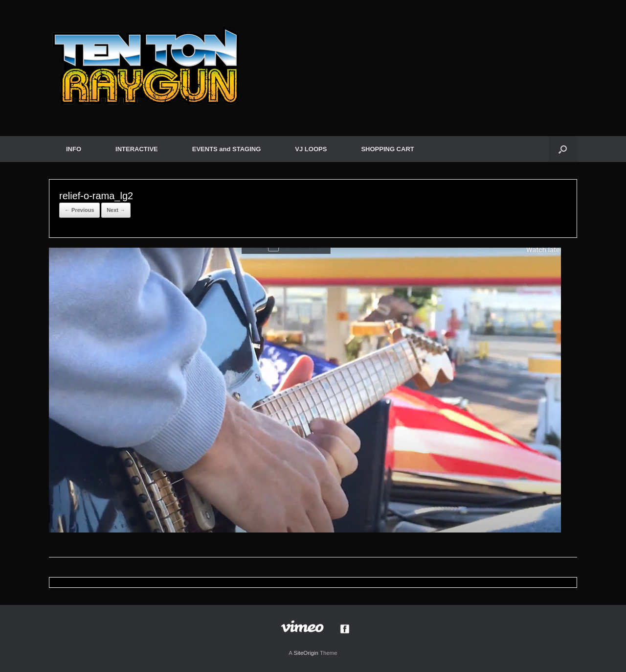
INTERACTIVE (137, 149)
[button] (563, 149)
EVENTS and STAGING (227, 149)
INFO (74, 149)
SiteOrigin (306, 653)
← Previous (79, 210)
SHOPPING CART (387, 149)
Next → (116, 210)
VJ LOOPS (311, 149)
